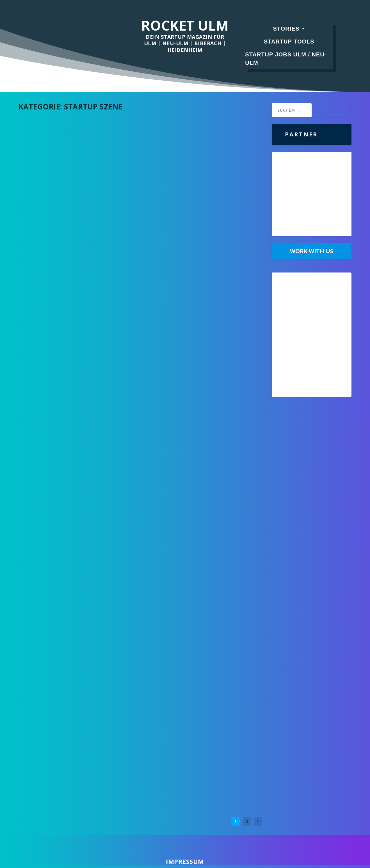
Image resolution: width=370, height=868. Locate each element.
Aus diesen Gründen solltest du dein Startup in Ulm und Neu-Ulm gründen (74, 374)
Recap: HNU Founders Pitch (186, 619)
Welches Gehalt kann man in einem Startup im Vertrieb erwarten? (196, 510)
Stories (286, 29)
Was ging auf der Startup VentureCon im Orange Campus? (78, 532)
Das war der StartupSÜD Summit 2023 (72, 165)
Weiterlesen (41, 196)
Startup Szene (90, 174)
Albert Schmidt (43, 174)
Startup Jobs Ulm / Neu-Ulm (286, 59)
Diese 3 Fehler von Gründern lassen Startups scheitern (70, 644)
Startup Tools (289, 42)
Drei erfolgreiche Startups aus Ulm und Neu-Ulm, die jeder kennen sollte (77, 756)
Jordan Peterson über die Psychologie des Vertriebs (201, 168)
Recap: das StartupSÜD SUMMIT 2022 (197, 402)
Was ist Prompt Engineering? (62, 265)
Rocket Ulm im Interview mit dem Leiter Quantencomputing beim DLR (202, 728)
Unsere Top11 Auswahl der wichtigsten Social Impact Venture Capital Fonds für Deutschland (205, 290)
